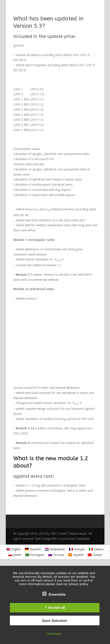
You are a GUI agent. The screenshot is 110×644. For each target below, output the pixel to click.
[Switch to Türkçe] (95, 555)
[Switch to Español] (76, 555)
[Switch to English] (14, 549)
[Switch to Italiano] (96, 549)
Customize (54, 634)
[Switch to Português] (35, 555)
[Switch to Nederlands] (55, 549)
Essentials (54, 594)
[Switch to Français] (77, 549)
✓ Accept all (55, 607)
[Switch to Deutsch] (33, 549)
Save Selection (55, 621)
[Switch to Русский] (56, 555)
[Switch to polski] (15, 555)
